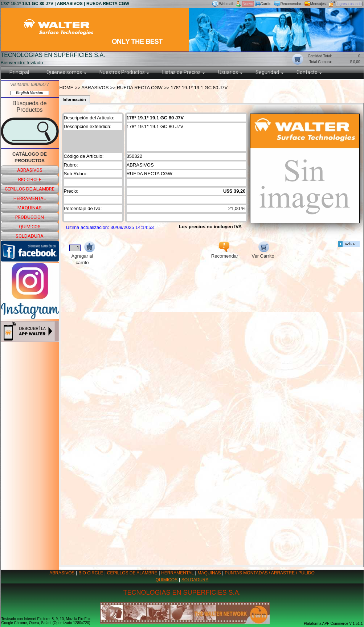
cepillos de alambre (30, 189)
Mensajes (318, 4)
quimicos (30, 227)
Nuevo (248, 4)
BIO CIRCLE (91, 573)
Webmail (226, 4)
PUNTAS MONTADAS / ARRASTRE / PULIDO (270, 573)
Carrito (266, 4)
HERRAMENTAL (177, 573)
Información (74, 99)
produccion (30, 217)
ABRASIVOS (62, 573)
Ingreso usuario (349, 4)
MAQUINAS (209, 573)
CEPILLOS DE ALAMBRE (132, 573)
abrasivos (30, 170)
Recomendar (291, 4)
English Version (30, 93)
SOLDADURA (195, 580)
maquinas (30, 208)
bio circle (30, 179)
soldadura (30, 236)
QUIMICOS (167, 580)
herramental (30, 198)
